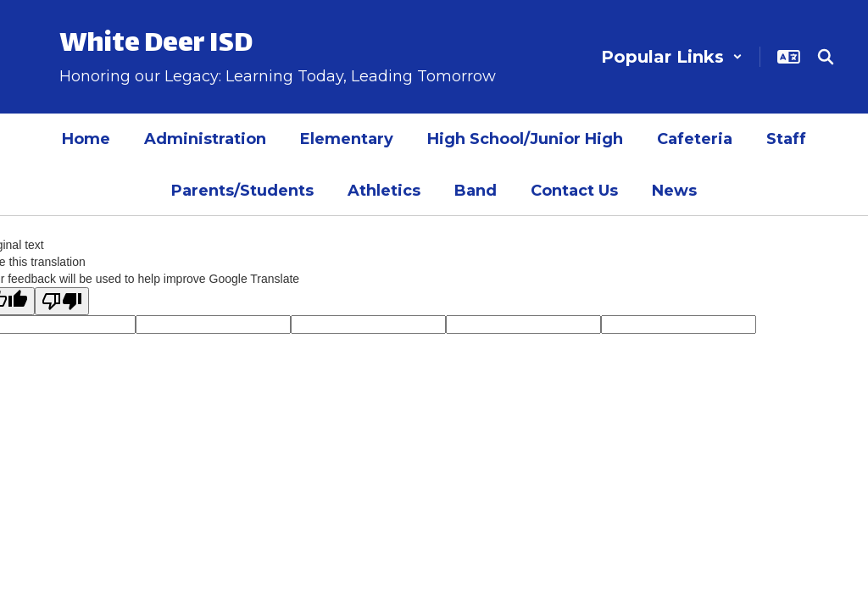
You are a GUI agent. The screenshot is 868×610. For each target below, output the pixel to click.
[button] (672, 57)
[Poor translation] (62, 301)
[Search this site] (826, 57)
